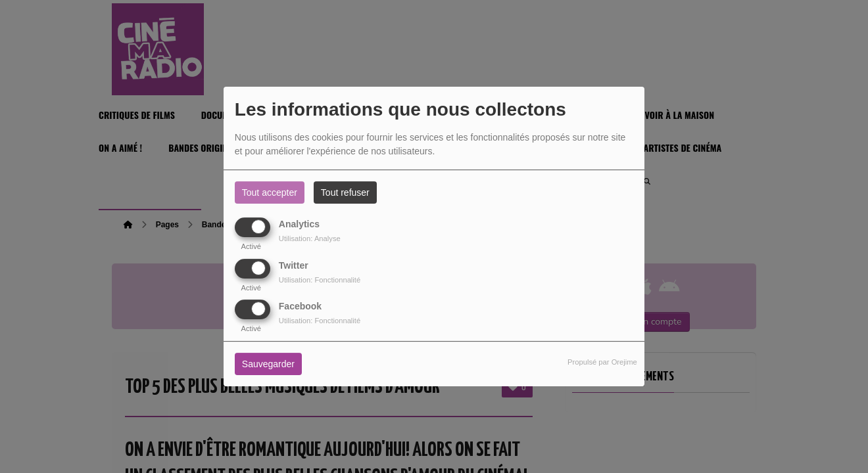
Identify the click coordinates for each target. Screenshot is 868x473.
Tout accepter (270, 192)
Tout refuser (345, 192)
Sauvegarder (268, 364)
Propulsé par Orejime (602, 362)
